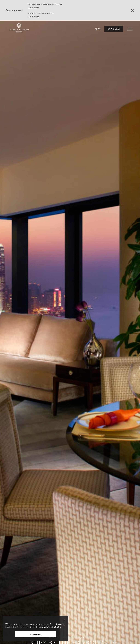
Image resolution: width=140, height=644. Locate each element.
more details (34, 7)
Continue (36, 634)
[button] (98, 29)
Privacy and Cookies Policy (48, 627)
